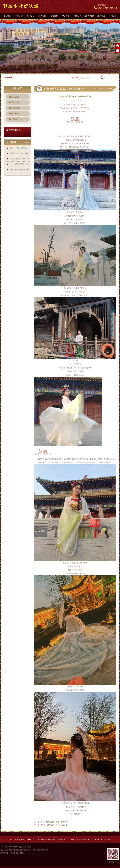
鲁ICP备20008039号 (18, 853)
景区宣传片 (16, 108)
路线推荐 (54, 16)
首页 (103, 89)
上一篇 (51, 822)
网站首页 (7, 16)
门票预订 (78, 16)
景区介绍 (19, 16)
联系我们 (101, 16)
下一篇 (52, 825)
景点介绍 (15, 102)
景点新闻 (42, 16)
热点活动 (31, 16)
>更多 (27, 142)
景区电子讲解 (17, 119)
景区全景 (15, 114)
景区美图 (15, 97)
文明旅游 (113, 16)
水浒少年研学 (89, 16)
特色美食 (66, 16)
